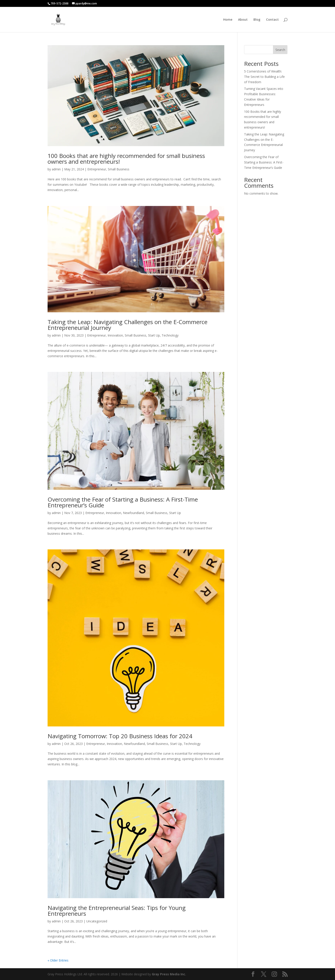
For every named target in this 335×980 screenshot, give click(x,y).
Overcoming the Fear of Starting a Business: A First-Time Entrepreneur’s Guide (123, 502)
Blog (257, 20)
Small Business (119, 169)
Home (228, 20)
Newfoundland (133, 513)
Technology (170, 335)
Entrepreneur (97, 169)
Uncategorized (97, 921)
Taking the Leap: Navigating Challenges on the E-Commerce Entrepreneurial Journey (127, 325)
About (243, 20)
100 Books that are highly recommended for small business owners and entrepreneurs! (126, 159)
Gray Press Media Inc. (169, 974)
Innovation (115, 335)
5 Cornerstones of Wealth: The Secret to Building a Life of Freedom (264, 77)
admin (56, 169)
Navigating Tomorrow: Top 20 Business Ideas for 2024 (120, 736)
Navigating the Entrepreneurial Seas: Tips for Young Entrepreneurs (117, 911)
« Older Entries (58, 960)
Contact (272, 20)
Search (280, 50)
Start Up (154, 335)
